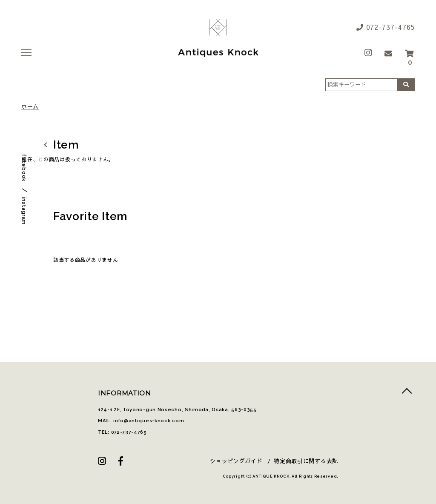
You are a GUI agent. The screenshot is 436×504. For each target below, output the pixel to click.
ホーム (30, 107)
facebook (24, 168)
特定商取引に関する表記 (306, 461)
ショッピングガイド (236, 461)
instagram (24, 211)
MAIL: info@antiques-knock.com (141, 421)
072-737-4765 (386, 27)
